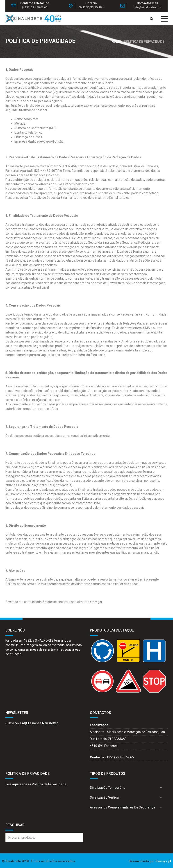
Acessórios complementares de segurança (122, 807)
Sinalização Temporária (108, 788)
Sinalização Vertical (105, 797)
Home (116, 42)
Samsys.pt (163, 861)
